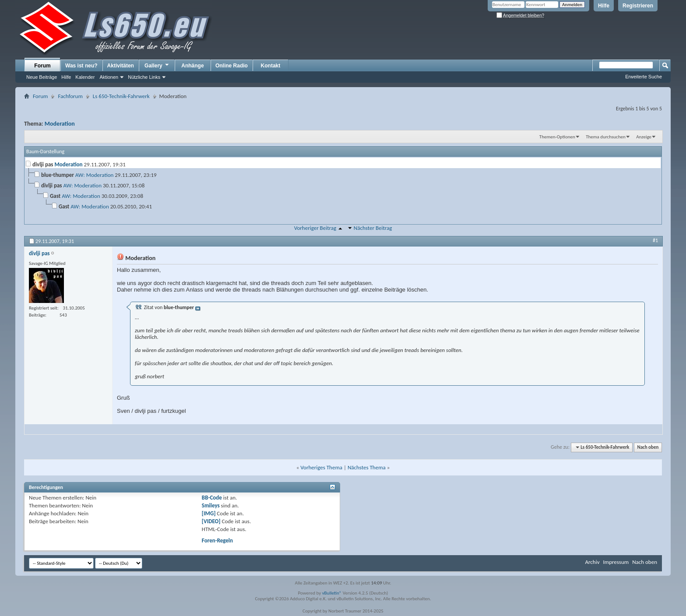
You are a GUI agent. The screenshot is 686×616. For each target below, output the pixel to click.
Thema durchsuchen (606, 137)
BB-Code (212, 498)
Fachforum (70, 96)
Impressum (616, 562)
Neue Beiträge (42, 77)
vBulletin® (332, 593)
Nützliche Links (144, 77)
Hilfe (604, 6)
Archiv (592, 562)
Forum (42, 66)
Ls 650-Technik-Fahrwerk (121, 96)
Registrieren (638, 6)
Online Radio (232, 66)
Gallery (157, 65)
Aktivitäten (121, 66)
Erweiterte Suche (644, 77)
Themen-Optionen (557, 137)
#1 (655, 240)
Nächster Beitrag (373, 228)
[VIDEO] (211, 521)
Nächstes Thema (367, 467)
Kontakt (271, 66)
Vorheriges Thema (321, 467)
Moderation (60, 124)
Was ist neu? (81, 66)
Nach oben (648, 447)
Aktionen (109, 77)
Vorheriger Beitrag (315, 228)
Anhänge (192, 66)
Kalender (85, 77)
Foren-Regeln (217, 540)
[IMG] (209, 513)
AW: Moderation (95, 175)
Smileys (211, 505)
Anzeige (644, 137)
